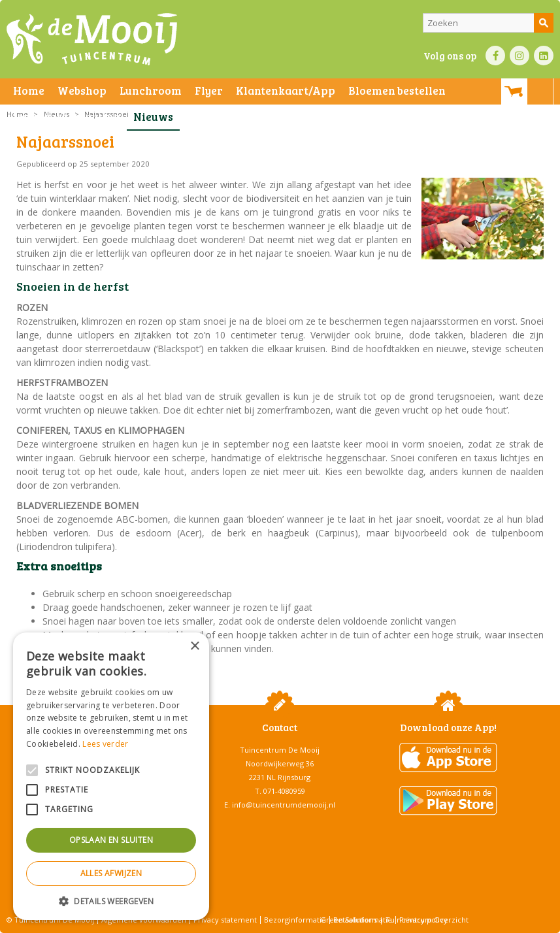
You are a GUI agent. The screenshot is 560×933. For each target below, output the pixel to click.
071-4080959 (284, 791)
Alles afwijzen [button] (111, 873)
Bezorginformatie (295, 920)
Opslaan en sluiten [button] (111, 840)
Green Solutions (349, 920)
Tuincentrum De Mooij (280, 750)
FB (495, 56)
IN (519, 56)
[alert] (111, 776)
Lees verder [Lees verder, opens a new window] (105, 744)
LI (544, 56)
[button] (111, 901)
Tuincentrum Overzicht (427, 920)
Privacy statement (225, 920)
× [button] (194, 647)
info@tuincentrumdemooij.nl (284, 805)
